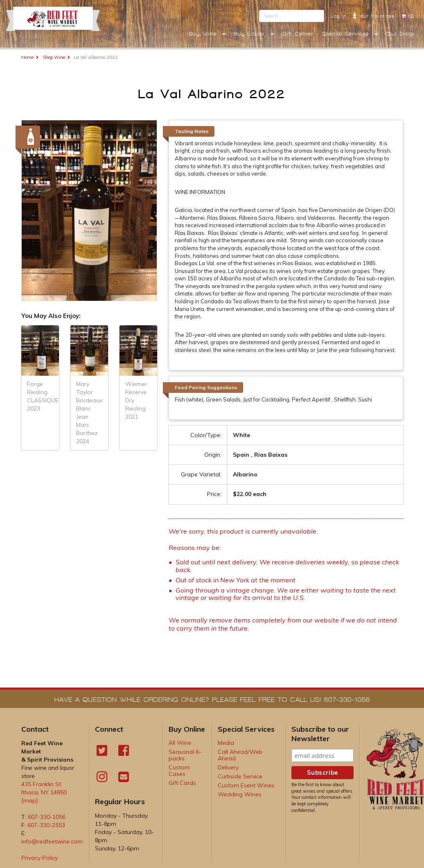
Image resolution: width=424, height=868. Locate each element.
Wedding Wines (240, 794)
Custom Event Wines (246, 785)
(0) (408, 16)
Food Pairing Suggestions (206, 387)
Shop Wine (54, 57)
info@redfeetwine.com (52, 841)
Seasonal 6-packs (185, 755)
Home (27, 57)
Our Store (400, 34)
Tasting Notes (192, 131)
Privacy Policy (39, 858)
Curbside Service (240, 776)
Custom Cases (179, 771)
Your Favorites (374, 15)
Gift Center (298, 34)
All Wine (180, 743)
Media (226, 743)
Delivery (228, 767)
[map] (30, 800)
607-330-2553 (46, 825)
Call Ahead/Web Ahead (240, 755)
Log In (338, 16)
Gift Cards (182, 783)
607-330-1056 (47, 817)
